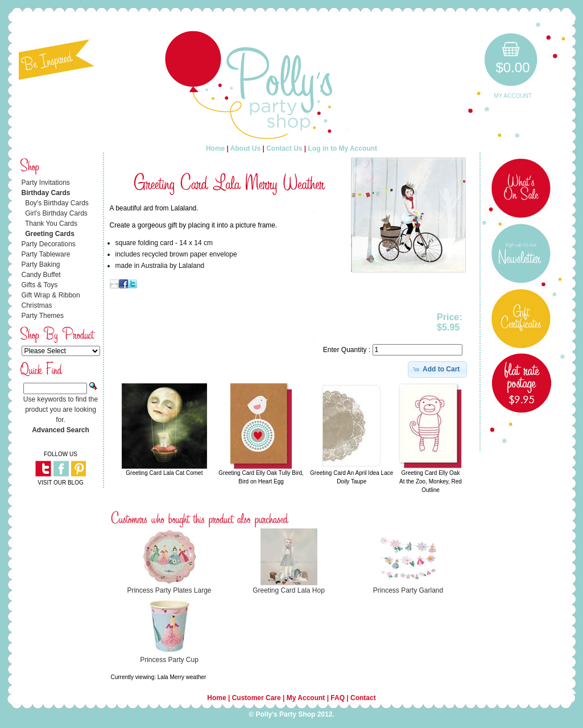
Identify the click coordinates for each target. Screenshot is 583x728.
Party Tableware (46, 254)
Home (215, 148)
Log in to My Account (343, 148)
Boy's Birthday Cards (57, 203)
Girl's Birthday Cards (56, 213)
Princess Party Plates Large (169, 590)
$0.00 (512, 67)
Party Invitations (46, 183)
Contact (363, 698)
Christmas (37, 305)
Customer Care (257, 698)
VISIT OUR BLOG (60, 483)
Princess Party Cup (169, 660)
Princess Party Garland (408, 590)
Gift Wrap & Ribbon (51, 295)
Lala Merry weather (182, 677)
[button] (438, 369)
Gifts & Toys (40, 285)
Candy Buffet (41, 275)
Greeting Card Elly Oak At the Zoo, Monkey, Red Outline (431, 481)
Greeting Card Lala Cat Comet (164, 473)
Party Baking (41, 264)
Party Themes (43, 316)
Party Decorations (49, 244)
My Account (513, 96)
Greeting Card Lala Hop (289, 590)
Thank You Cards (51, 224)
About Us (245, 148)
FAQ (338, 698)
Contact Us (284, 148)
